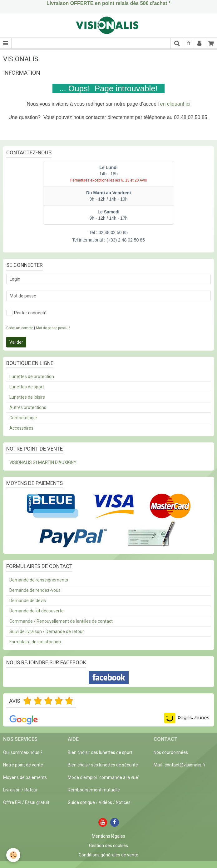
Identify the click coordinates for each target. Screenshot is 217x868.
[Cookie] (13, 855)
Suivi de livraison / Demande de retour (47, 631)
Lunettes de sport (27, 387)
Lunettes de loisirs (27, 397)
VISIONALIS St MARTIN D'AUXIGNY (43, 462)
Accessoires (21, 428)
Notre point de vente (23, 765)
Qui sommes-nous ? (23, 752)
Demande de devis (28, 601)
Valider (16, 342)
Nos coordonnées (171, 752)
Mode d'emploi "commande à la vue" (104, 777)
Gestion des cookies (108, 846)
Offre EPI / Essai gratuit (26, 802)
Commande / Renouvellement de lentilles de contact (61, 621)
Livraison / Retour (20, 790)
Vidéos (105, 802)
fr (189, 43)
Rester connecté (26, 313)
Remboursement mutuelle (94, 790)
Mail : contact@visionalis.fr (180, 765)
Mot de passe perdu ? (53, 328)
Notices (123, 802)
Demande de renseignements (39, 580)
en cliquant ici (175, 104)
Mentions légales (108, 836)
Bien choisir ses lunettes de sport (100, 752)
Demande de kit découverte (37, 611)
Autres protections (28, 407)
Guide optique (82, 802)
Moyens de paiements (25, 777)
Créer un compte (20, 328)
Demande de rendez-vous (35, 590)
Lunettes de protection (32, 377)
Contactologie (23, 418)
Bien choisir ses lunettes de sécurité (103, 765)
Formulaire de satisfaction (35, 642)
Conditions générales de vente (108, 855)
